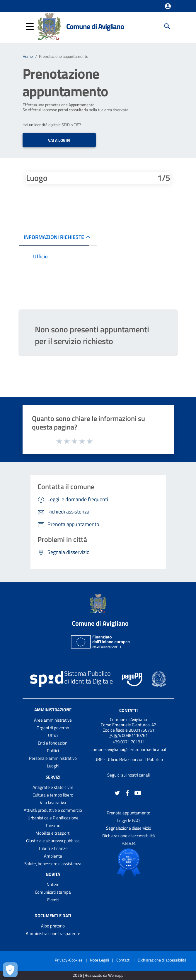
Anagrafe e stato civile (53, 787)
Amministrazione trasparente (53, 933)
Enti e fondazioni (53, 743)
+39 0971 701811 (129, 742)
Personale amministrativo (53, 758)
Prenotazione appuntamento (64, 56)
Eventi (53, 900)
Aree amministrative (53, 720)
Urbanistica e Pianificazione (53, 818)
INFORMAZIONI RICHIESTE (54, 237)
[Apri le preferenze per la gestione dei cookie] (10, 970)
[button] (168, 6)
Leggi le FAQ (128, 820)
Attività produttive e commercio (53, 810)
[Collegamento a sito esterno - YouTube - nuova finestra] (138, 793)
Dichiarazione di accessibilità (129, 836)
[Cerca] (167, 26)
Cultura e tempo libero (53, 795)
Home (28, 56)
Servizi (53, 777)
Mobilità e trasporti (53, 833)
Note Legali (99, 960)
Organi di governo (53, 728)
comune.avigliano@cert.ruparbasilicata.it (128, 749)
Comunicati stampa (53, 892)
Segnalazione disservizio (129, 828)
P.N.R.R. (129, 843)
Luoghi (53, 766)
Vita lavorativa (53, 803)
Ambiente (53, 856)
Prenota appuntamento (128, 813)
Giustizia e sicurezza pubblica (53, 841)
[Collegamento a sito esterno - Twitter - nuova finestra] (117, 793)
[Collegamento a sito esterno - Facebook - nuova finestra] (127, 793)
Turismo (53, 825)
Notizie (53, 884)
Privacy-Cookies (69, 960)
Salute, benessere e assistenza (53, 864)
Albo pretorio (53, 926)
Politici (53, 751)
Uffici (53, 735)
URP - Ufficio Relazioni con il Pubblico (129, 759)
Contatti (128, 710)
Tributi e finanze (53, 848)
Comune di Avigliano (95, 26)
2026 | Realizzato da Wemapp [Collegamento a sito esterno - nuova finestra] (98, 975)
